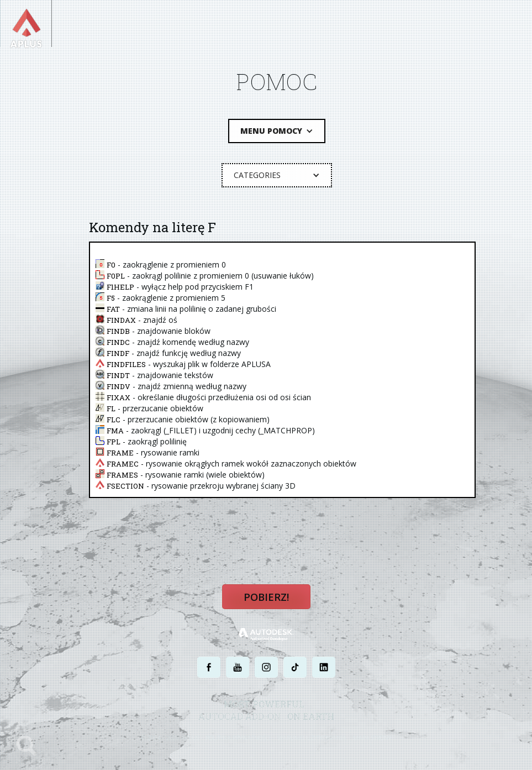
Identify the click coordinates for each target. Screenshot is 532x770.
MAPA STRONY (372, 741)
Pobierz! (266, 601)
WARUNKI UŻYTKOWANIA (312, 741)
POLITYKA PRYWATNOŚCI (238, 741)
